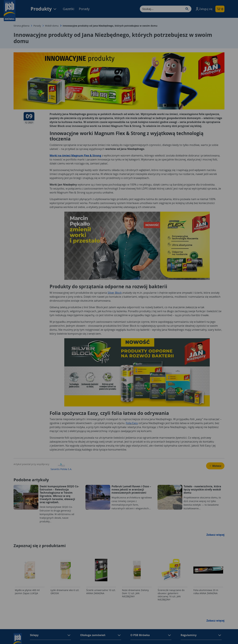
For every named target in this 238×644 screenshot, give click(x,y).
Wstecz (215, 466)
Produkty (44, 9)
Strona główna (21, 26)
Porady (84, 9)
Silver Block (115, 293)
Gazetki (69, 9)
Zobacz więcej (215, 535)
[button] (204, 9)
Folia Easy (132, 423)
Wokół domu (52, 26)
